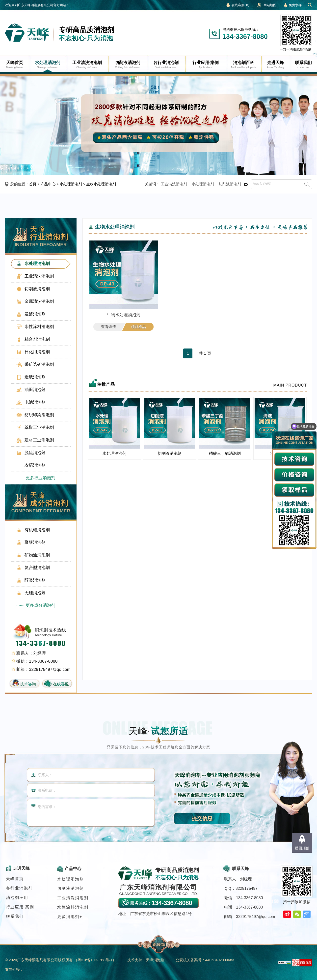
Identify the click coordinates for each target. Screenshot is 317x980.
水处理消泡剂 (71, 184)
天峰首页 (15, 879)
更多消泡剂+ (70, 917)
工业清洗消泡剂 (174, 184)
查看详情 (108, 327)
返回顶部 (302, 848)
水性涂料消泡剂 (73, 907)
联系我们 (15, 916)
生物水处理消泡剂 (101, 184)
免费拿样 (295, 5)
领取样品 (138, 327)
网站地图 (270, 5)
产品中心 (48, 184)
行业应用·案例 (20, 907)
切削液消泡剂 (230, 184)
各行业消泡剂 (19, 888)
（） (95, 960)
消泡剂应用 (17, 898)
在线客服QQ (240, 5)
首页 (33, 184)
